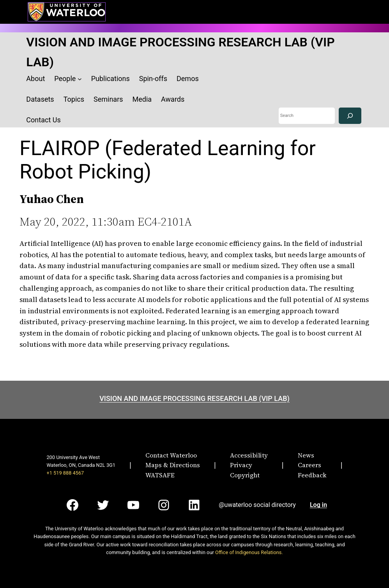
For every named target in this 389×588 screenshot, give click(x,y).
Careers (309, 465)
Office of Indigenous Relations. (249, 552)
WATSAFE (160, 475)
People (65, 79)
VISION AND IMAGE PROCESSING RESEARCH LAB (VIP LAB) (194, 398)
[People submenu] (80, 79)
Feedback (312, 475)
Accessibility (249, 455)
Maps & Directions (173, 465)
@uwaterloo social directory (257, 505)
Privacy (241, 465)
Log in (318, 505)
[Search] (350, 116)
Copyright (245, 475)
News (306, 455)
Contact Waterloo (171, 455)
